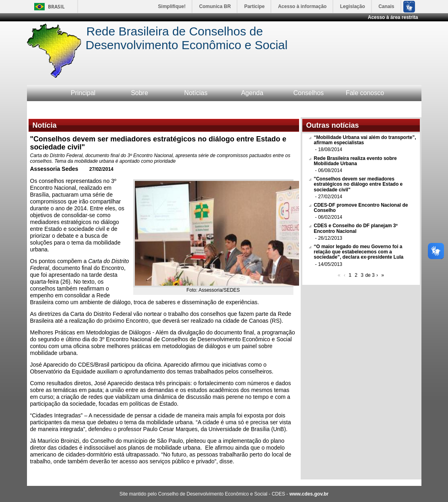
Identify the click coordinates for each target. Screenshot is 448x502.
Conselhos (309, 93)
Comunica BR (215, 6)
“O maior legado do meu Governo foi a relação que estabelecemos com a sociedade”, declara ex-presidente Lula (359, 252)
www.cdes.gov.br (309, 494)
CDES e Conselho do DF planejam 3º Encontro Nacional (356, 228)
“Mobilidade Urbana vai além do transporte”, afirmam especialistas (365, 140)
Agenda (252, 93)
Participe (255, 6)
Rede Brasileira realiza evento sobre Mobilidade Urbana (355, 161)
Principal (83, 93)
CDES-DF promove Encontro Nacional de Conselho (361, 208)
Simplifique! (172, 6)
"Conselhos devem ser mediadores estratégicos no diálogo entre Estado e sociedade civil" (358, 184)
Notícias (196, 93)
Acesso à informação (302, 6)
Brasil (56, 7)
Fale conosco (365, 93)
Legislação (353, 6)
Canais (386, 6)
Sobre (139, 93)
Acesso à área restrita (393, 17)
